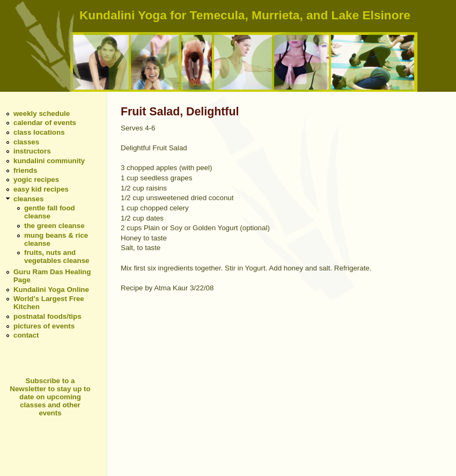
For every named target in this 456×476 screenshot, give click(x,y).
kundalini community (49, 161)
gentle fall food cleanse (50, 212)
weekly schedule (42, 113)
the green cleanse (54, 226)
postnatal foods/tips (47, 316)
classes (26, 142)
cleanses (28, 199)
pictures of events (44, 326)
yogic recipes (36, 180)
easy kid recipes (41, 189)
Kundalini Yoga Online (51, 290)
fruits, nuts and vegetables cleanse (57, 257)
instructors (32, 151)
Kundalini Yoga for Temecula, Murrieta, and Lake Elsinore (245, 15)
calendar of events (45, 123)
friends (25, 170)
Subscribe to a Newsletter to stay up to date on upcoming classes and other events (50, 397)
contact (26, 335)
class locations (39, 132)
